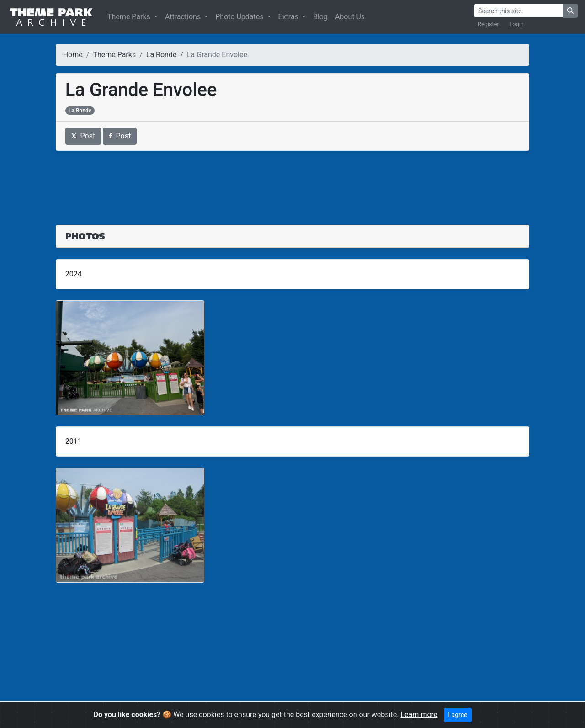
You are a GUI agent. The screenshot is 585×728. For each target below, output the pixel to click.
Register (488, 24)
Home (73, 55)
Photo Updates (240, 17)
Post (83, 136)
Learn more (419, 715)
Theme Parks (130, 17)
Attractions (184, 17)
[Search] (519, 11)
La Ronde (162, 55)
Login (516, 24)
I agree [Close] (457, 715)
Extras (289, 17)
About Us (350, 17)
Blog (320, 17)
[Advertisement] (293, 182)
